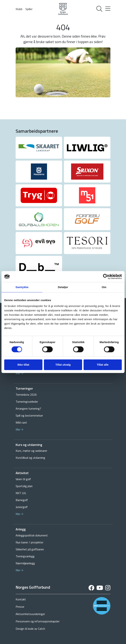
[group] (39, 148)
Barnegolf (22, 500)
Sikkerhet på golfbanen (30, 549)
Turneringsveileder (27, 402)
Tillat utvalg (63, 365)
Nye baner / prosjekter (29, 542)
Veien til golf (23, 479)
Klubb (19, 9)
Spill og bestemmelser (29, 415)
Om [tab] (104, 287)
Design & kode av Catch (30, 629)
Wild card (21, 422)
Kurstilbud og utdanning (30, 458)
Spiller (29, 9)
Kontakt (21, 599)
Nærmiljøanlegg (25, 563)
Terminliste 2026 (26, 395)
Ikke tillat (23, 365)
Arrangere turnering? (28, 409)
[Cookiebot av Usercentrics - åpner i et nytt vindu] (106, 277)
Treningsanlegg (25, 556)
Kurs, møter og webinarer (31, 451)
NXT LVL (21, 493)
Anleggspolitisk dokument (32, 535)
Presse (20, 607)
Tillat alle (103, 365)
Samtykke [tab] (22, 287)
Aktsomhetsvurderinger (30, 614)
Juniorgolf (22, 507)
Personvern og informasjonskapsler (38, 621)
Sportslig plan (24, 486)
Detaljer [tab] (63, 287)
